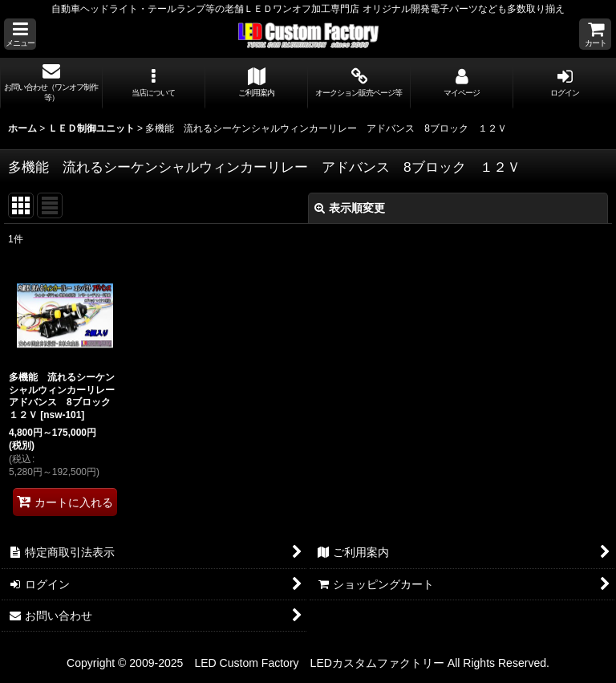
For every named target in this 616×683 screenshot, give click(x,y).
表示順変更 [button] (350, 208)
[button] (20, 34)
